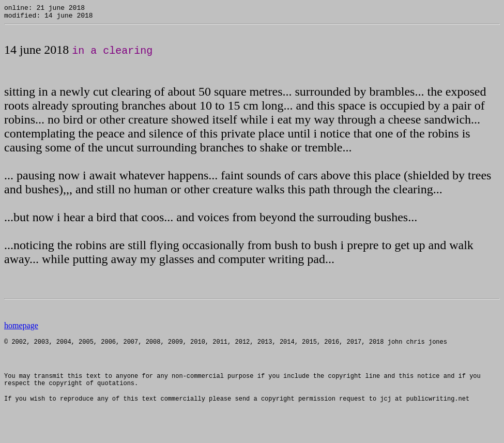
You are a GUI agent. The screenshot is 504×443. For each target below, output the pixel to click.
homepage (21, 329)
